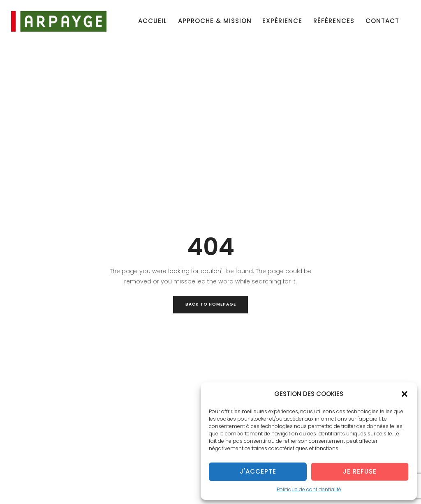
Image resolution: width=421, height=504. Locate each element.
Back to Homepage (211, 304)
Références (334, 21)
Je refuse (360, 471)
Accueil (153, 21)
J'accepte (258, 471)
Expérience (282, 21)
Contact (382, 21)
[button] (405, 394)
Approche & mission (215, 21)
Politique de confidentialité (309, 489)
